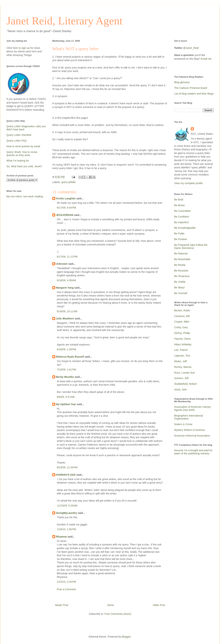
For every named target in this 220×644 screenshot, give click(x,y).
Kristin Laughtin (66, 198)
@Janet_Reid (191, 48)
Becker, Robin (182, 310)
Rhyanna (61, 537)
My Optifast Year (66, 404)
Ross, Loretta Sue (184, 373)
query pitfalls (68, 182)
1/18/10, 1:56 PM (66, 529)
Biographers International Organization (188, 417)
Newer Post (62, 605)
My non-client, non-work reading (25, 196)
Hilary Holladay (183, 344)
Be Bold (179, 200)
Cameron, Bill (182, 316)
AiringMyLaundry (66, 513)
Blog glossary (182, 82)
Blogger (126, 637)
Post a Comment (66, 589)
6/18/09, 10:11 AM (67, 311)
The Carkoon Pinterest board (191, 88)
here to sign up (22, 48)
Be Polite (179, 234)
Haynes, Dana (182, 339)
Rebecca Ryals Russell (70, 357)
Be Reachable (182, 259)
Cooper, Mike (182, 322)
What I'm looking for (18, 161)
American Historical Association (192, 436)
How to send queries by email (23, 146)
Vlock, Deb (180, 390)
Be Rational (181, 254)
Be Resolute (181, 271)
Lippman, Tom (182, 356)
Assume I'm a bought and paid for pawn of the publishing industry (193, 452)
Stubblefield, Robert (185, 384)
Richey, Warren (183, 367)
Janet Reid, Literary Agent (64, 21)
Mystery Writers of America (189, 430)
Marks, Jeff (180, 361)
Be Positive (181, 239)
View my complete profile (188, 183)
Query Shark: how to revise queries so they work (22, 154)
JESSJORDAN (65, 215)
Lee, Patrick (181, 350)
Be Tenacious (182, 276)
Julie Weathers (65, 319)
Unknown (62, 264)
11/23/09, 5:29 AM (67, 506)
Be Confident (182, 217)
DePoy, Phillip (182, 333)
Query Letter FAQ (16, 141)
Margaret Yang (65, 288)
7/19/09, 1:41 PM (66, 370)
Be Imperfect (181, 222)
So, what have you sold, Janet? (24, 166)
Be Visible (180, 282)
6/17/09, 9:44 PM (66, 208)
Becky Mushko (65, 377)
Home (110, 605)
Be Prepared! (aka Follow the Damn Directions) (191, 246)
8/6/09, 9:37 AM (66, 397)
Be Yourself (181, 293)
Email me (206, 59)
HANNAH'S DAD (66, 475)
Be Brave (179, 205)
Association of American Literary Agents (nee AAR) (192, 408)
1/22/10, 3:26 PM (66, 582)
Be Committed (182, 211)
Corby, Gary (181, 327)
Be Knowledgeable (185, 228)
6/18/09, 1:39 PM (66, 349)
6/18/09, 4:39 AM (66, 280)
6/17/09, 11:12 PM (67, 257)
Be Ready (180, 265)
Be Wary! (179, 287)
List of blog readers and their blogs (194, 94)
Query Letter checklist (19, 135)
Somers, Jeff (181, 378)
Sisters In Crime (183, 424)
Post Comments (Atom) (118, 614)
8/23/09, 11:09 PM (67, 467)
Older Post (159, 605)
